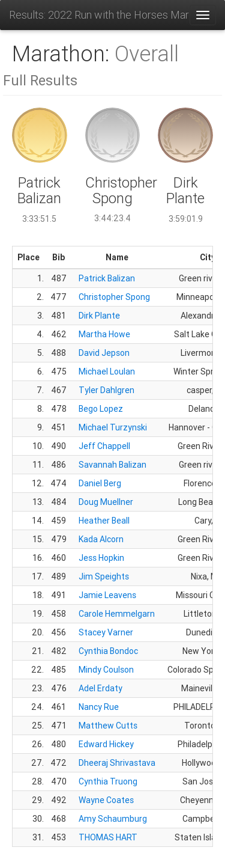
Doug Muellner (106, 502)
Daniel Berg (100, 483)
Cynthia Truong (108, 781)
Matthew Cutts (108, 726)
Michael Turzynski (113, 427)
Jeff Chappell (104, 446)
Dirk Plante (99, 316)
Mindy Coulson (106, 670)
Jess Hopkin (101, 558)
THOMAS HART (108, 837)
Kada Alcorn (101, 539)
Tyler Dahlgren (106, 390)
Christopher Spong (114, 297)
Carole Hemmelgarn (117, 614)
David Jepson (104, 353)
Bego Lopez (101, 409)
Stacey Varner (106, 632)
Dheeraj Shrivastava (117, 763)
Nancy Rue (99, 707)
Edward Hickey (106, 744)
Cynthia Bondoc (108, 651)
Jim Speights (104, 576)
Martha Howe (104, 334)
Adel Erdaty (100, 688)
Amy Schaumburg (113, 819)
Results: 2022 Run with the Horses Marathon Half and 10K (99, 15)
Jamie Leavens (107, 595)
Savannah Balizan (112, 465)
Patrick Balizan (107, 278)
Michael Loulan (107, 371)
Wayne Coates (106, 800)
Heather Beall (104, 521)
